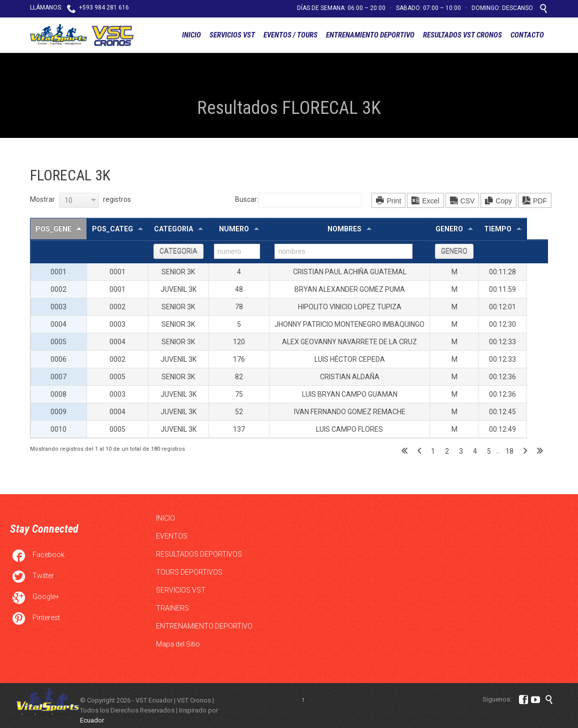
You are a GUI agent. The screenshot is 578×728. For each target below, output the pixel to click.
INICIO (165, 518)
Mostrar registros (80, 199)
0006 (58, 359)
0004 (58, 324)
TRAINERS (172, 608)
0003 (58, 307)
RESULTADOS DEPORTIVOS (199, 554)
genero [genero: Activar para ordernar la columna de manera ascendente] (449, 229)
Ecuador (92, 720)
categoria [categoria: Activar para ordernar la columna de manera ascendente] (173, 229)
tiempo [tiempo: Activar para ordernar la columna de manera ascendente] (498, 229)
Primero (404, 451)
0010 (58, 429)
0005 (58, 342)
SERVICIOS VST (181, 590)
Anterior (419, 451)
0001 (58, 272)
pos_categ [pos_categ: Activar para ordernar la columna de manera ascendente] (112, 229)
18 (509, 451)
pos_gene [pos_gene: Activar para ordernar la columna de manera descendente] (53, 229)
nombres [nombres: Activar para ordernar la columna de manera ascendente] (344, 229)
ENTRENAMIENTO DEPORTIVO (204, 626)
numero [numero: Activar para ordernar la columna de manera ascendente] (234, 229)
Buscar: (298, 199)
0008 (58, 394)
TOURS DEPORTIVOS (189, 572)
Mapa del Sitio (178, 644)
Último (540, 451)
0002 (58, 289)
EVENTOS (172, 536)
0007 (58, 377)
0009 (58, 412)
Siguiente (525, 451)
